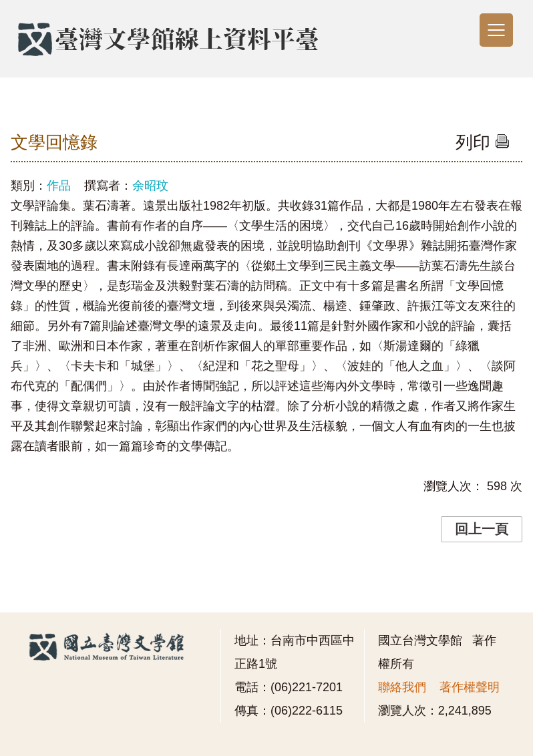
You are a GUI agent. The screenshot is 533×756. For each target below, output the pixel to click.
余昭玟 (150, 186)
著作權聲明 (470, 687)
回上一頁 (482, 529)
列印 (483, 142)
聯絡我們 (402, 687)
